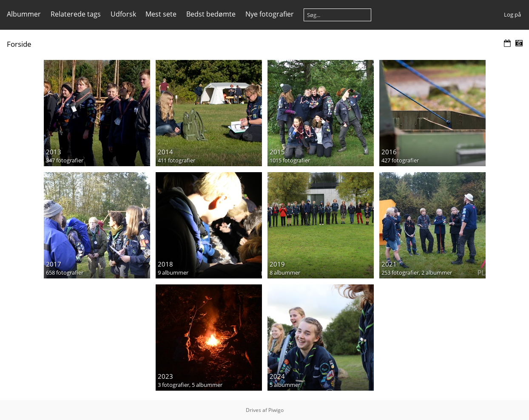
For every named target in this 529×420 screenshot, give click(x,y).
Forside (19, 44)
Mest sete (161, 14)
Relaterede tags (76, 14)
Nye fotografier (270, 14)
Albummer (24, 14)
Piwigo (276, 410)
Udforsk (123, 14)
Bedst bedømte (211, 14)
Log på (512, 14)
